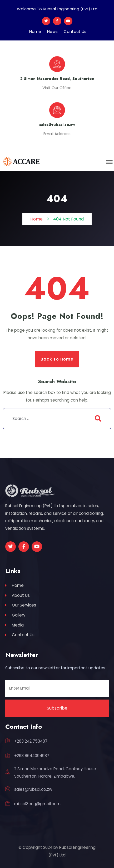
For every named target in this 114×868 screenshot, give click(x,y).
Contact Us (75, 31)
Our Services (21, 605)
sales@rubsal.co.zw (33, 789)
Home (35, 31)
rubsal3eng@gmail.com (37, 804)
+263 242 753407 (31, 741)
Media (14, 625)
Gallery (15, 615)
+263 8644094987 (32, 756)
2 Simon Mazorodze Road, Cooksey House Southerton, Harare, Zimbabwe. (55, 773)
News (52, 31)
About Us (18, 595)
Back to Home (57, 359)
